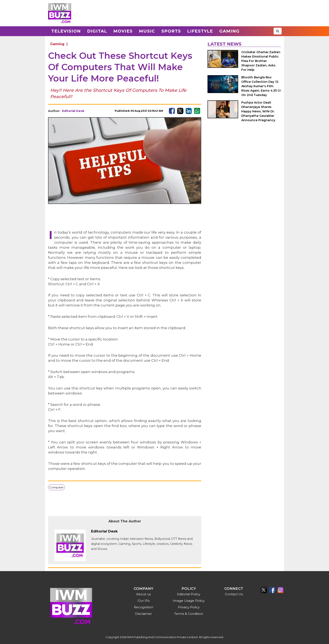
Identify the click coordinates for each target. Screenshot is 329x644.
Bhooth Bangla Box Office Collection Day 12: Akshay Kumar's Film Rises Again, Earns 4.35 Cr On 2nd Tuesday (261, 86)
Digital (97, 31)
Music (147, 31)
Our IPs (144, 601)
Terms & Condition (189, 614)
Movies (123, 31)
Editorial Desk (73, 111)
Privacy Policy (189, 607)
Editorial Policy (189, 594)
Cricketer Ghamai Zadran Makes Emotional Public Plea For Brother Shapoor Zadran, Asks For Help (261, 61)
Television (66, 31)
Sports (171, 31)
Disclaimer (144, 614)
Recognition (144, 607)
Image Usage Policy (189, 601)
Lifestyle (200, 31)
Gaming (229, 31)
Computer (56, 487)
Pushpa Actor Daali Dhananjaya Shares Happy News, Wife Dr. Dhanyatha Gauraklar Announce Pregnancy (258, 111)
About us (143, 594)
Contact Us (234, 594)
